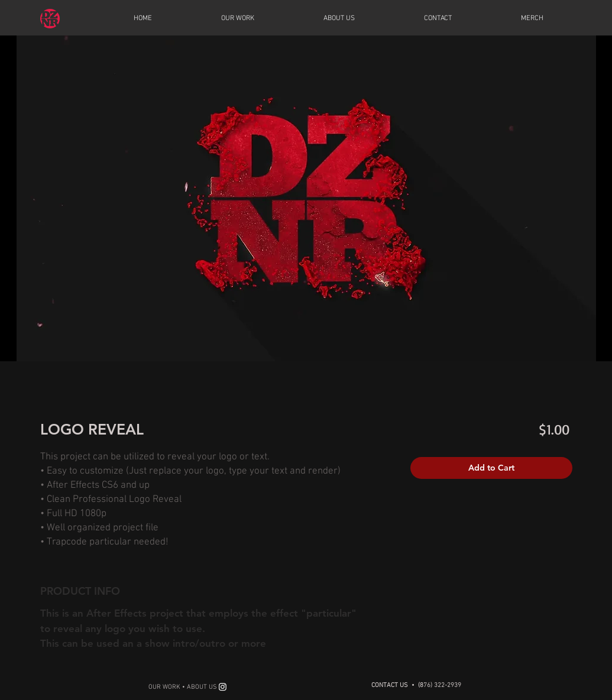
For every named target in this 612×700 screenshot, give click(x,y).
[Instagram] (223, 687)
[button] (238, 18)
